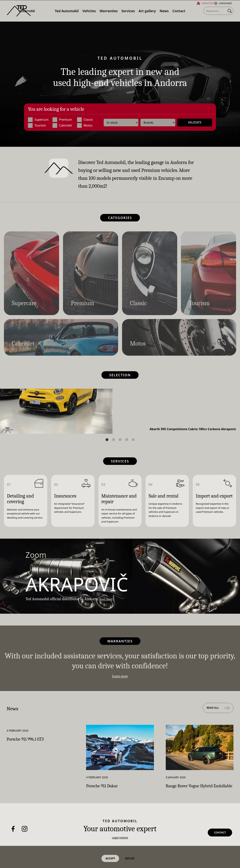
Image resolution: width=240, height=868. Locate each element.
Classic (85, 120)
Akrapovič (205, 3)
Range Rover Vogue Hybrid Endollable (199, 793)
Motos (85, 126)
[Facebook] (13, 841)
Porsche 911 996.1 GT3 (33, 744)
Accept (110, 858)
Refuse (130, 858)
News (15, 712)
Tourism (37, 126)
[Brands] (158, 123)
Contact (220, 841)
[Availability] (121, 123)
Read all (218, 712)
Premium (62, 120)
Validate (195, 123)
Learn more (120, 679)
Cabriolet (62, 126)
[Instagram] (25, 841)
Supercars (38, 120)
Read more (108, 600)
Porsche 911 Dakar (109, 790)
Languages (223, 3)
